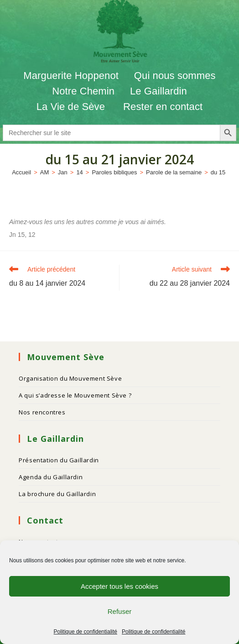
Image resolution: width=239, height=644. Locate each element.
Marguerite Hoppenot (71, 76)
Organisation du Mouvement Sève (70, 378)
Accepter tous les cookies (119, 586)
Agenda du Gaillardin (51, 477)
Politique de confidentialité (86, 632)
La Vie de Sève (72, 107)
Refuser (120, 611)
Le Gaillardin (158, 91)
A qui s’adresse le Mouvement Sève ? (75, 395)
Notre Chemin (83, 91)
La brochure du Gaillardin (57, 494)
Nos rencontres (42, 412)
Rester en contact (163, 107)
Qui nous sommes (175, 76)
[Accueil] (21, 172)
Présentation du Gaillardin (59, 460)
